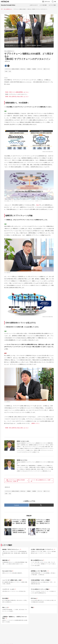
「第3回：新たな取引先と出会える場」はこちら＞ (17, 97)
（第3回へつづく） (35, 423)
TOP (2, 9)
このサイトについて (34, 5)
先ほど (38, 205)
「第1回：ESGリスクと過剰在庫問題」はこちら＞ (17, 92)
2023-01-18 (7, 61)
